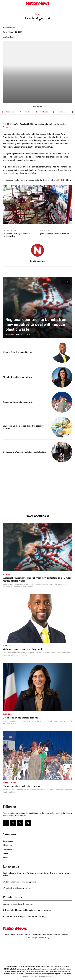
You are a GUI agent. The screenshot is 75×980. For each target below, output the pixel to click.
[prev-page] (63, 282)
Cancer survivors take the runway (18, 402)
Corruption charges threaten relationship (17, 235)
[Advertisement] (37, 485)
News (38, 14)
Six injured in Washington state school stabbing (24, 452)
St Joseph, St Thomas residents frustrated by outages (27, 910)
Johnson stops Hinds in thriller (55, 234)
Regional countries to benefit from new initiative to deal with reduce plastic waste (36, 324)
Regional (7, 574)
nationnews (10, 27)
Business (7, 714)
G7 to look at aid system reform (17, 377)
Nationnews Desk (12, 334)
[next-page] (68, 282)
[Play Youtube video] (37, 205)
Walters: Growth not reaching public (19, 352)
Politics (7, 646)
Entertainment (10, 783)
